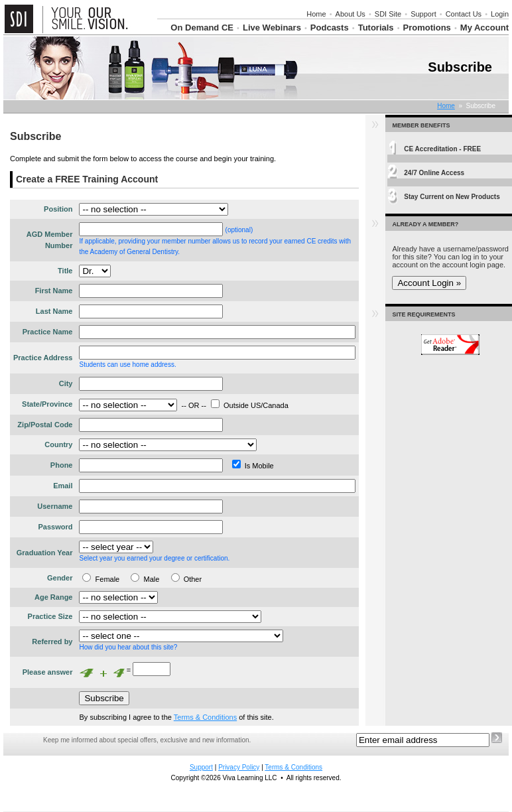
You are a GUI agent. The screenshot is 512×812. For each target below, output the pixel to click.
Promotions (427, 28)
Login (500, 14)
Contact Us (464, 14)
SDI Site (388, 14)
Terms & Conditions (205, 717)
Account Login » (429, 283)
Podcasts (330, 28)
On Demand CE (202, 28)
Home (316, 14)
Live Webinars (272, 28)
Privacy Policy (239, 767)
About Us (351, 14)
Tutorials (376, 28)
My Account (484, 28)
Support (423, 14)
